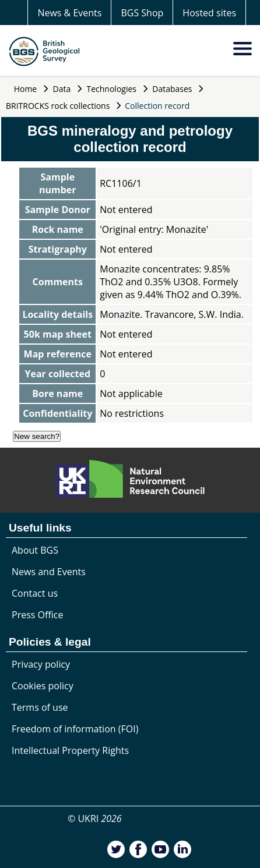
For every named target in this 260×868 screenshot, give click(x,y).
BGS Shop (142, 13)
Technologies (112, 89)
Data (62, 89)
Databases (172, 89)
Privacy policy (41, 664)
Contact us (35, 593)
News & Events (69, 13)
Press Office (37, 615)
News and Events (49, 572)
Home (26, 89)
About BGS (35, 550)
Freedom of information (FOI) (75, 729)
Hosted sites (209, 13)
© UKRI (95, 819)
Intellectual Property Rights (70, 750)
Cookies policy (43, 686)
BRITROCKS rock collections (58, 106)
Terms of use (40, 707)
